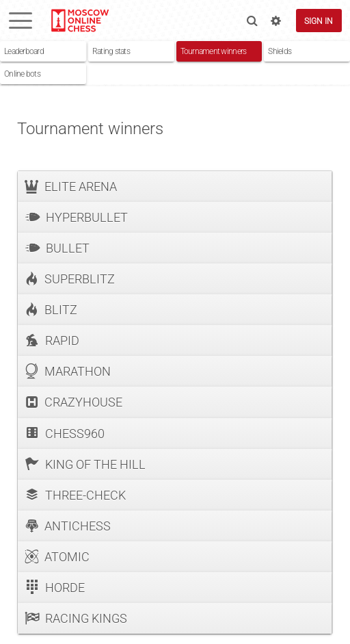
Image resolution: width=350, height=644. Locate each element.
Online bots (22, 74)
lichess (79, 21)
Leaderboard (24, 51)
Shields (280, 51)
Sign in (319, 21)
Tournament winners (214, 51)
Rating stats (111, 51)
